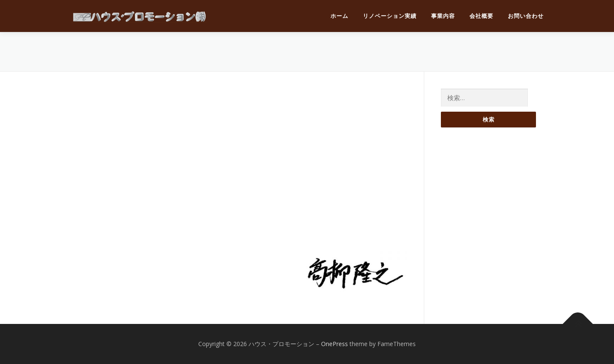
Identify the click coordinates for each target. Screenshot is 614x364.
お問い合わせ (526, 16)
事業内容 (443, 16)
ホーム (339, 16)
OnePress (335, 344)
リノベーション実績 (390, 16)
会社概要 (481, 16)
